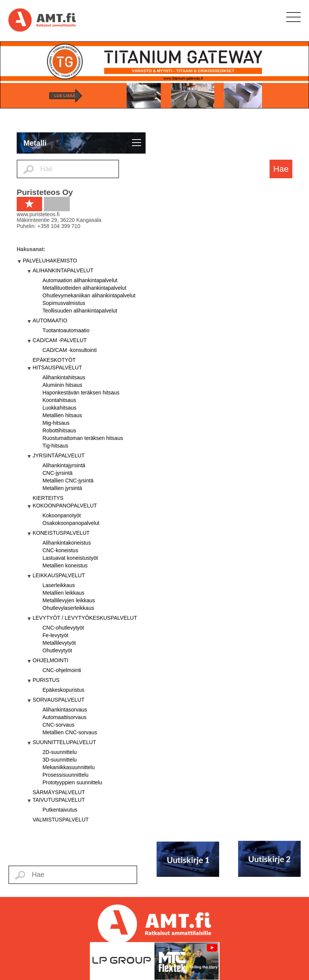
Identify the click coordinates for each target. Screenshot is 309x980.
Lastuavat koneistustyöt (70, 558)
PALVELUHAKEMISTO (50, 261)
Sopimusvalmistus (64, 303)
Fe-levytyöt (55, 635)
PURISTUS (46, 680)
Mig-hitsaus (56, 423)
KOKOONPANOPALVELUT (65, 506)
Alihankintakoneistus (67, 543)
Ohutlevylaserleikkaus (68, 608)
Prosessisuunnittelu (65, 775)
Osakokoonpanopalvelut (71, 523)
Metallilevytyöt (59, 643)
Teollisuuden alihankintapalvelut (80, 311)
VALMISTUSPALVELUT (61, 820)
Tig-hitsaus (55, 446)
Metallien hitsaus (62, 415)
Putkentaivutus (60, 810)
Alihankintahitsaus (64, 377)
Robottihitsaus (59, 430)
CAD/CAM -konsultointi (70, 350)
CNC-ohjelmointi (62, 670)
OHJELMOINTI (50, 660)
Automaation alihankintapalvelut (80, 280)
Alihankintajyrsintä (64, 465)
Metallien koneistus (65, 565)
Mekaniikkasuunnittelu (69, 767)
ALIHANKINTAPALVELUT (63, 270)
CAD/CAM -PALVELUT (60, 340)
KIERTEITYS (48, 498)
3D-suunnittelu (60, 760)
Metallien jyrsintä (62, 488)
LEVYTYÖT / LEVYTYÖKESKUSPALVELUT (85, 618)
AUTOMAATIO (50, 320)
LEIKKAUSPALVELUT (59, 575)
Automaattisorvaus (64, 717)
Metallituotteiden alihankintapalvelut (84, 288)
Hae (281, 169)
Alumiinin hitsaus (62, 385)
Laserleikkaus (59, 585)
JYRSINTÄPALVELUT (59, 455)
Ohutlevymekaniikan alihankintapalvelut (89, 295)
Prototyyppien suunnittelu (72, 782)
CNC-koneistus (60, 550)
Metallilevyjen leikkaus (69, 600)
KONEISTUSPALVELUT (61, 533)
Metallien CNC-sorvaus (70, 732)
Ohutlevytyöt (57, 650)
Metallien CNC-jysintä (68, 481)
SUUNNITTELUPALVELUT (64, 742)
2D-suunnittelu (60, 752)
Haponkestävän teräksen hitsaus (81, 393)
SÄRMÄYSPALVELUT (59, 792)
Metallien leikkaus (64, 593)
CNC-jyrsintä (57, 473)
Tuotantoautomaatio (66, 330)
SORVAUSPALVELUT (59, 700)
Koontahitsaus (59, 400)
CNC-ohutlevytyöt (63, 628)
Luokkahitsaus (60, 408)
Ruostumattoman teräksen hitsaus (83, 438)
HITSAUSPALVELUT (57, 367)
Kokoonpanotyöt (62, 515)
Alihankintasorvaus (65, 710)
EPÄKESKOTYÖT (54, 360)
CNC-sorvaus (58, 725)
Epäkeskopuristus (64, 690)
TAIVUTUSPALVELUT (59, 800)
